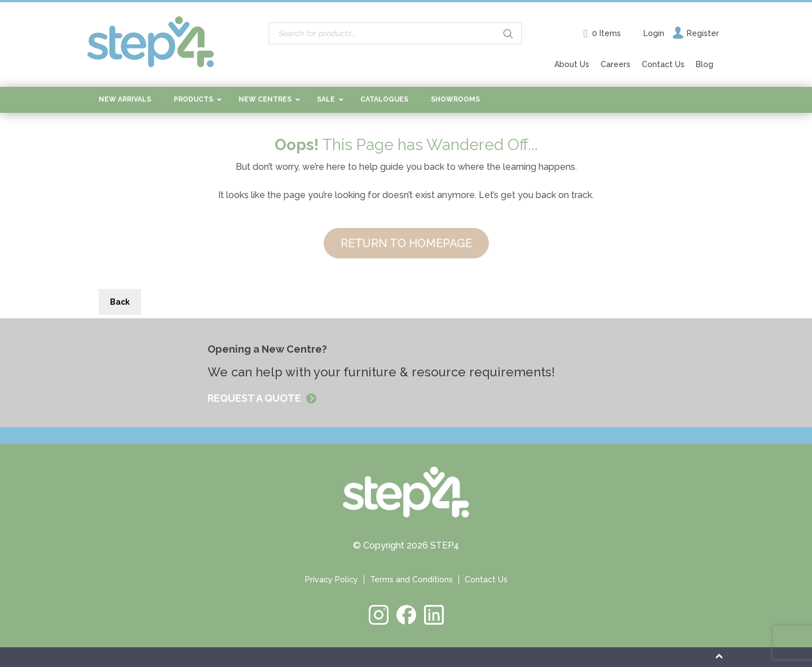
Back (120, 302)
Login (654, 33)
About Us (572, 64)
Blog (705, 64)
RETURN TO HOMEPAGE (406, 243)
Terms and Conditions (411, 580)
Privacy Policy (332, 580)
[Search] (508, 34)
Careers (615, 64)
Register (703, 33)
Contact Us (663, 64)
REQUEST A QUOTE (255, 398)
